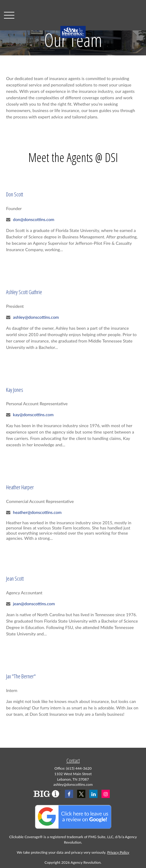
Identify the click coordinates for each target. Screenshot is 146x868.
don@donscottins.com (34, 219)
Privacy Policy (118, 852)
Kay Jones (15, 390)
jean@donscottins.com (34, 604)
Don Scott (15, 194)
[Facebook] (69, 794)
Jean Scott (15, 578)
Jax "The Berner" (21, 676)
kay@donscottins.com (33, 415)
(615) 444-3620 (79, 768)
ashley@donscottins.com (36, 317)
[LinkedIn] (93, 794)
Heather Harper (20, 487)
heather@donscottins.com (37, 512)
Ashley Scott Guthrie (24, 292)
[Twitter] (81, 794)
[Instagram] (106, 794)
